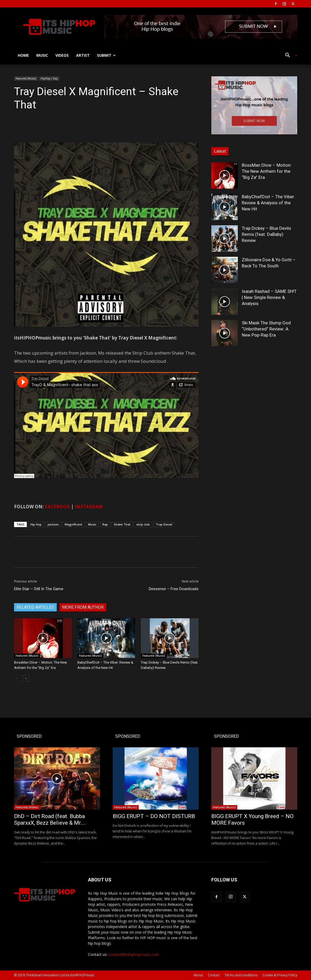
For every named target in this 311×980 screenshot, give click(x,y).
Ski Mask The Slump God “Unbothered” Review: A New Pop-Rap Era (266, 329)
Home (23, 55)
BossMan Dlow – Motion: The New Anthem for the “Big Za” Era (267, 171)
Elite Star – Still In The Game (39, 589)
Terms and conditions (241, 975)
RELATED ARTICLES (35, 607)
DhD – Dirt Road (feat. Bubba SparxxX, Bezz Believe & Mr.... (50, 820)
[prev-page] (17, 678)
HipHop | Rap (49, 78)
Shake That (122, 524)
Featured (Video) (27, 807)
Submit (106, 55)
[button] (289, 56)
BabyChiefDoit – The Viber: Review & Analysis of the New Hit (268, 203)
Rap (105, 524)
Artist (83, 55)
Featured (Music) (26, 78)
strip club (143, 524)
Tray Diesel (164, 524)
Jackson (53, 524)
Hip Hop (36, 524)
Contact (214, 975)
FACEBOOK (57, 507)
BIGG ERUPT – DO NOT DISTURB (154, 816)
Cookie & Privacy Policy (280, 975)
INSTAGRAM (89, 507)
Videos (62, 55)
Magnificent (73, 524)
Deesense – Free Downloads (174, 589)
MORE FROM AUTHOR (83, 607)
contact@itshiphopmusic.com (134, 954)
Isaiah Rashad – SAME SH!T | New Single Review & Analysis (269, 297)
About (198, 975)
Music (42, 55)
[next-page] (26, 678)
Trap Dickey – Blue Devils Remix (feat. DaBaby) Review (266, 234)
